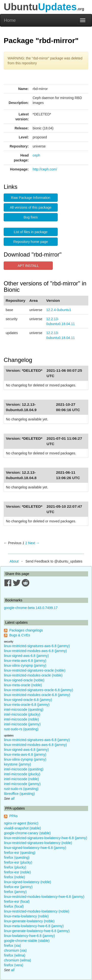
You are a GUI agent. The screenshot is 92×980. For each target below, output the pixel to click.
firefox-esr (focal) (17, 901)
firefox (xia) (12, 946)
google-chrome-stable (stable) (27, 941)
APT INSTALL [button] (28, 266)
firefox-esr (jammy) (18, 887)
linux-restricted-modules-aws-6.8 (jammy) (35, 651)
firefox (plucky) (15, 867)
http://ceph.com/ (45, 169)
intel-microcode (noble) (21, 719)
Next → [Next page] (34, 543)
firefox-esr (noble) (17, 872)
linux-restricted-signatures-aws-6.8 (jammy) (37, 646)
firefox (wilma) (15, 955)
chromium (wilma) (17, 960)
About (14, 561)
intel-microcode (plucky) (22, 714)
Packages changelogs (26, 630)
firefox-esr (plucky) (18, 862)
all (13, 799)
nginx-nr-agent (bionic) (21, 823)
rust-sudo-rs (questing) (21, 729)
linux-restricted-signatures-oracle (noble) (35, 670)
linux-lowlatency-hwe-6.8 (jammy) (29, 936)
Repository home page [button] (31, 242)
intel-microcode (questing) (24, 710)
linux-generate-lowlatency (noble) (29, 921)
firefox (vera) (14, 965)
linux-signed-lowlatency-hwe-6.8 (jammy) (35, 848)
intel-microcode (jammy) (22, 724)
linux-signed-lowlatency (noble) (27, 882)
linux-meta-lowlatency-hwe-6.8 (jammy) (34, 926)
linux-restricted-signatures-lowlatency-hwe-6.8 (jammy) (46, 838)
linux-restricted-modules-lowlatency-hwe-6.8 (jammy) (44, 897)
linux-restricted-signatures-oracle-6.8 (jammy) (39, 690)
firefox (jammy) (15, 892)
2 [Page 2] (26, 543)
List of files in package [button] (31, 232)
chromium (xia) (15, 950)
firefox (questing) (17, 857)
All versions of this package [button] (31, 207)
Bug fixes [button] (31, 217)
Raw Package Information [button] (31, 198)
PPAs (13, 816)
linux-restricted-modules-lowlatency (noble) (37, 911)
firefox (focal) (14, 906)
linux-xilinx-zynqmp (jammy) (25, 665)
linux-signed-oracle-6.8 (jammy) (28, 700)
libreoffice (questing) (19, 794)
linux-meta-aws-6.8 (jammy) (25, 661)
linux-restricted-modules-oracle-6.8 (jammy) (37, 695)
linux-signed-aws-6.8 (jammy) (26, 656)
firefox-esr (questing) (20, 853)
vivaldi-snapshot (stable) (22, 828)
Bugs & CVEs (20, 635)
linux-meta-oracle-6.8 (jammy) (27, 705)
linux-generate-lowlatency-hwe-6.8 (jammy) (37, 931)
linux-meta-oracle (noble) (23, 685)
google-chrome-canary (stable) (27, 833)
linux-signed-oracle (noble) (24, 680)
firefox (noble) (14, 877)
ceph (36, 155)
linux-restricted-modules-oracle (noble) (33, 675)
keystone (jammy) (17, 764)
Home (10, 20)
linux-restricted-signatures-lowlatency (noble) (38, 843)
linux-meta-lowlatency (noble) (26, 916)
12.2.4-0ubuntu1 (59, 310)
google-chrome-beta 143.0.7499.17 (31, 608)
